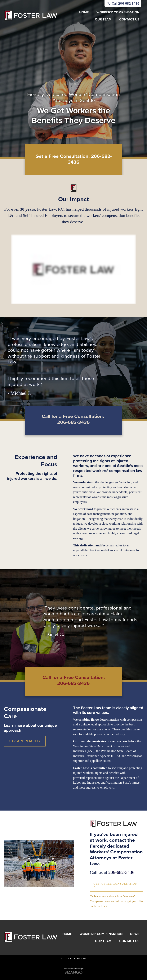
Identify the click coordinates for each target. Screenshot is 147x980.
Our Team (103, 19)
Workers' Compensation (118, 12)
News (135, 934)
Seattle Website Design (73, 969)
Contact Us (129, 19)
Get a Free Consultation (115, 884)
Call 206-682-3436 (123, 4)
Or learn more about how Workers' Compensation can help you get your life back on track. (116, 901)
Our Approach (23, 741)
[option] (73, 78)
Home (84, 12)
